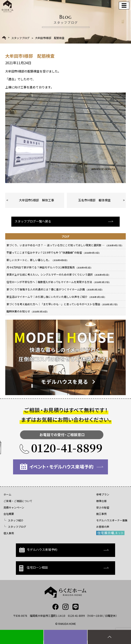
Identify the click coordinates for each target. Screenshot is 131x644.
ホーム (7, 494)
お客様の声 (103, 527)
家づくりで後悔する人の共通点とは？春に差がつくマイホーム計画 (55, 289)
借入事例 (9, 533)
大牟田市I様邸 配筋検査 (50, 38)
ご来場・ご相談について (18, 501)
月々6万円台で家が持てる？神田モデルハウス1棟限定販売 (49, 267)
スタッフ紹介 (16, 520)
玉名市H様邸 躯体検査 (94, 200)
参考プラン (103, 494)
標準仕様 (101, 501)
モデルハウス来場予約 (38, 550)
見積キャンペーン (14, 507)
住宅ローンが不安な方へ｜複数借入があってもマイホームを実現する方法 (58, 282)
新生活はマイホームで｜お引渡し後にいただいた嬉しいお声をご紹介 (56, 297)
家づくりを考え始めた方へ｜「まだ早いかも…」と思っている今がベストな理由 (62, 304)
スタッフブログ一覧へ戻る (33, 221)
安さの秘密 (103, 507)
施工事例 (101, 514)
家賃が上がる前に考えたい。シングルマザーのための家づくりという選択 (58, 274)
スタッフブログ (20, 38)
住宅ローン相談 (34, 568)
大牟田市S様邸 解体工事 (37, 200)
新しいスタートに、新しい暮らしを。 (37, 260)
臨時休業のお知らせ (27, 311)
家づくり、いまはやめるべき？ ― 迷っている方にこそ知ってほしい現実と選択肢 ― (64, 245)
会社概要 (9, 514)
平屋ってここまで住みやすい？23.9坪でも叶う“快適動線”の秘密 (53, 252)
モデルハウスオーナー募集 (112, 520)
